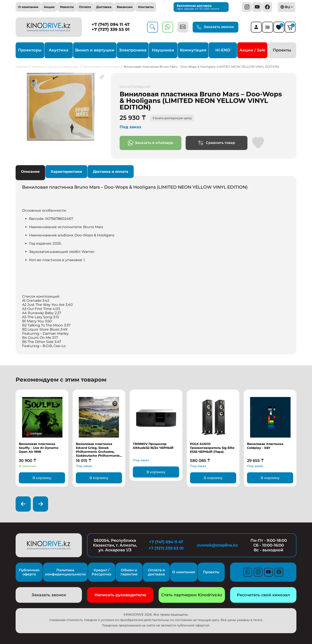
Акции (49, 7)
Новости (67, 7)
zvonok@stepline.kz (217, 545)
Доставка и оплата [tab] (111, 172)
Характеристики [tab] (66, 172)
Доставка (104, 7)
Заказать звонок (215, 27)
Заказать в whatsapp (150, 143)
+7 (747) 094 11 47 (111, 24)
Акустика (58, 50)
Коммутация (193, 50)
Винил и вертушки (95, 50)
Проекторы (30, 50)
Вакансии (125, 7)
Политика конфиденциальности (65, 572)
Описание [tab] (30, 172)
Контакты (146, 7)
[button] (102, 77)
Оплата (85, 7)
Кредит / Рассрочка (102, 572)
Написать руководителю (120, 595)
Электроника (133, 50)
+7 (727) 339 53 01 (111, 29)
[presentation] (23, 504)
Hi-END (223, 50)
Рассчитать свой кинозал (263, 595)
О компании (28, 7)
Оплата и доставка (156, 572)
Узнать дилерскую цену (172, 118)
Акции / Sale (252, 50)
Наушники (163, 50)
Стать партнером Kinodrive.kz (192, 595)
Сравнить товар (217, 143)
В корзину (42, 478)
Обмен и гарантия (129, 572)
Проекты (282, 50)
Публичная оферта (29, 572)
